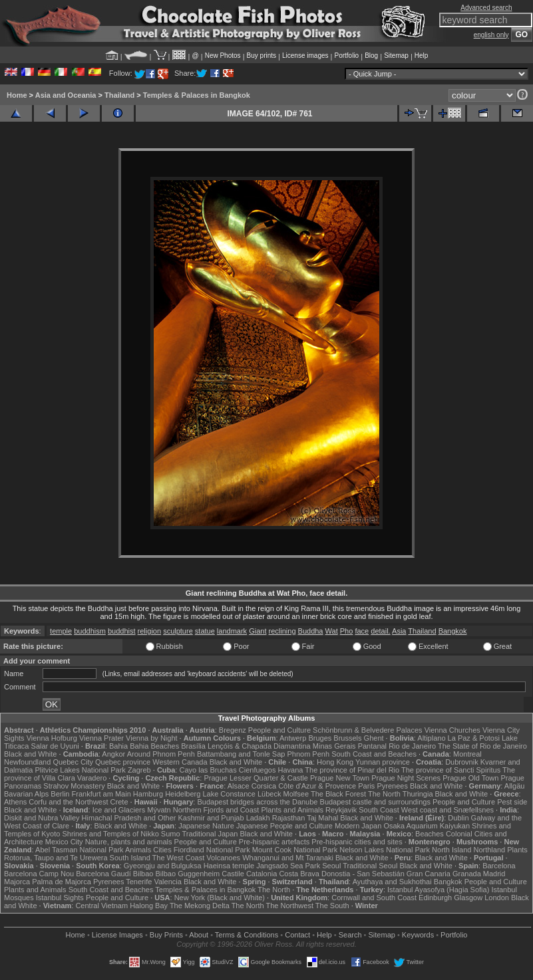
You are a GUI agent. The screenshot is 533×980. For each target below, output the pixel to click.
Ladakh (258, 818)
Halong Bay (149, 906)
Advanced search (486, 8)
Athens (15, 802)
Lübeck (269, 794)
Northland (489, 850)
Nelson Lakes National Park (385, 850)
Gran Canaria (429, 874)
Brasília (193, 746)
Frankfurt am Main (101, 794)
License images (305, 56)
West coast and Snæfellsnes (447, 810)
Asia (399, 631)
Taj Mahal (322, 818)
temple (61, 631)
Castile (233, 874)
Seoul (331, 866)
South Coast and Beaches (374, 754)
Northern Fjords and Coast (216, 810)
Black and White (30, 754)
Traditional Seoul (370, 866)
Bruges (320, 738)
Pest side (512, 802)
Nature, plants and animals (129, 842)
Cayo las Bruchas (208, 770)
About (199, 935)
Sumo (171, 834)
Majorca (17, 882)
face (362, 631)
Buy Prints (166, 935)
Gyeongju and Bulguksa (163, 866)
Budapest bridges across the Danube (257, 802)
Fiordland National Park (212, 850)
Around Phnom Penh (161, 754)
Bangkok (453, 631)
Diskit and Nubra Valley (42, 818)
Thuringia (418, 794)
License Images (117, 935)
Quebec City (73, 762)
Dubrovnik (462, 762)
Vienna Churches (452, 730)
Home (17, 95)
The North (384, 794)
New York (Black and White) (220, 898)
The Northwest (289, 906)
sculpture (178, 631)
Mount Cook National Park (295, 850)
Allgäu (515, 786)
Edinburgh (435, 898)
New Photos (223, 56)
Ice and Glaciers (119, 810)
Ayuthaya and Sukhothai (392, 882)
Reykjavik (341, 810)
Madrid (494, 874)
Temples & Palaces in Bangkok (197, 95)
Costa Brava (299, 874)
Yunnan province (383, 762)
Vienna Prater (101, 738)
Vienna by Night (151, 738)
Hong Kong (335, 762)
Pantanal (372, 746)
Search (350, 935)
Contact (297, 935)
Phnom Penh (308, 754)
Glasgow (468, 898)
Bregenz (233, 730)
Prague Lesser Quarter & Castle (256, 778)
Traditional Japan (210, 834)
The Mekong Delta (200, 906)
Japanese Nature (206, 826)
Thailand (119, 95)
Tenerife (139, 882)
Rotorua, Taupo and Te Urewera (56, 858)
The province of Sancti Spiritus (451, 770)
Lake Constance (229, 794)
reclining (282, 631)
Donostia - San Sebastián (363, 874)
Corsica (264, 786)
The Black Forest (338, 794)
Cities (162, 850)
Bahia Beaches (154, 746)
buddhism (90, 631)
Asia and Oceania (66, 95)
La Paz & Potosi (474, 738)
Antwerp (293, 738)
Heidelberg (183, 794)
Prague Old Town (470, 778)
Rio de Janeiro (412, 746)
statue (205, 631)
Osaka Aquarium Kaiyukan (427, 826)
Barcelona (499, 866)
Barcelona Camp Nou (39, 874)
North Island (451, 850)
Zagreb (139, 770)
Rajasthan (289, 818)
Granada (467, 874)
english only (491, 35)
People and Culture (279, 730)
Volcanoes (223, 858)
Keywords (418, 935)
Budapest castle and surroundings (375, 802)
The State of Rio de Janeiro (482, 746)
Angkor (113, 754)
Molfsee (296, 794)
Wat (332, 631)
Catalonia (262, 874)
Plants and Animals (292, 810)
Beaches (430, 834)
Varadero (92, 778)
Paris (366, 786)
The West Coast (179, 858)
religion (149, 631)
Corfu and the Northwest (68, 802)
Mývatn (159, 810)
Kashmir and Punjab (211, 818)
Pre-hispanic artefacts (274, 842)
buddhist (122, 631)
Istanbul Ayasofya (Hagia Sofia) (438, 890)
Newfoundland (27, 762)
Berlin (60, 794)
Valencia (167, 882)
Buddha (311, 631)
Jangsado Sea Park (288, 866)
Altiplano (431, 738)
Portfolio (346, 56)
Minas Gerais (334, 746)
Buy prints (262, 56)
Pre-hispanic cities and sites (357, 842)
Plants (517, 850)
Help (422, 56)
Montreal (467, 754)
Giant (258, 631)
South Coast (379, 810)
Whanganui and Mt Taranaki (288, 858)
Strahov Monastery (74, 786)
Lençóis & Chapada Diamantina (259, 746)
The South (332, 906)
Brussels (347, 738)
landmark (232, 631)
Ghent (374, 738)
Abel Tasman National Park (79, 850)
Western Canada (180, 762)
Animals (138, 850)
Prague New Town (340, 778)
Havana (291, 770)
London (497, 898)
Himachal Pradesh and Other (129, 818)
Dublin (458, 818)
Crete (119, 802)
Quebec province (123, 762)
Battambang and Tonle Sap (241, 754)
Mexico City (64, 842)
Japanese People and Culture (284, 826)
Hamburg (148, 794)
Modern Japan (358, 826)
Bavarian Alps (26, 794)
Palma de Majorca (62, 882)
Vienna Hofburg (52, 738)
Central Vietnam (101, 906)
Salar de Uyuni (55, 746)
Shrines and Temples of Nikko (110, 834)
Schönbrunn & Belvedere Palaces (368, 730)
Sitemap (396, 56)
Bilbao (143, 874)
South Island (130, 858)
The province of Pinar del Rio (352, 770)
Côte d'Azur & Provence (317, 786)
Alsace (239, 786)
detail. (380, 631)
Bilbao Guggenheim (188, 874)
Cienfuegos (258, 770)
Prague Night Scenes (406, 778)
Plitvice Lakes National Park (80, 770)
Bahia (118, 746)
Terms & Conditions (247, 935)
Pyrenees (392, 786)
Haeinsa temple (229, 866)
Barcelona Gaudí (103, 874)
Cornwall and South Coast (374, 898)
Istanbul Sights (60, 898)
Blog (371, 56)
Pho (347, 631)
